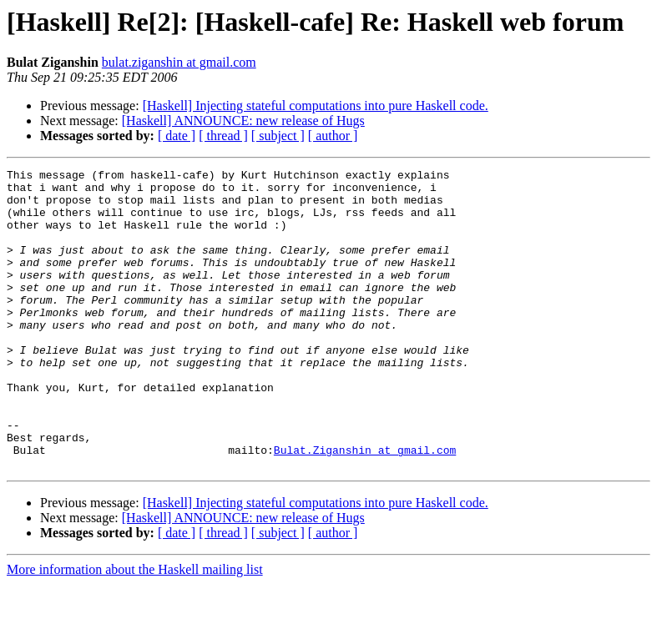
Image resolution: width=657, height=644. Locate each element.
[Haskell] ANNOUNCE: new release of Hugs (243, 121)
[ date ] (177, 136)
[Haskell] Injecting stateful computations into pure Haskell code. (316, 106)
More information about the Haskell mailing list (135, 629)
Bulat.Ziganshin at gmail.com (365, 507)
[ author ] (333, 136)
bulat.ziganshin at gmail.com (179, 62)
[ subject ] (278, 136)
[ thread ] (223, 136)
